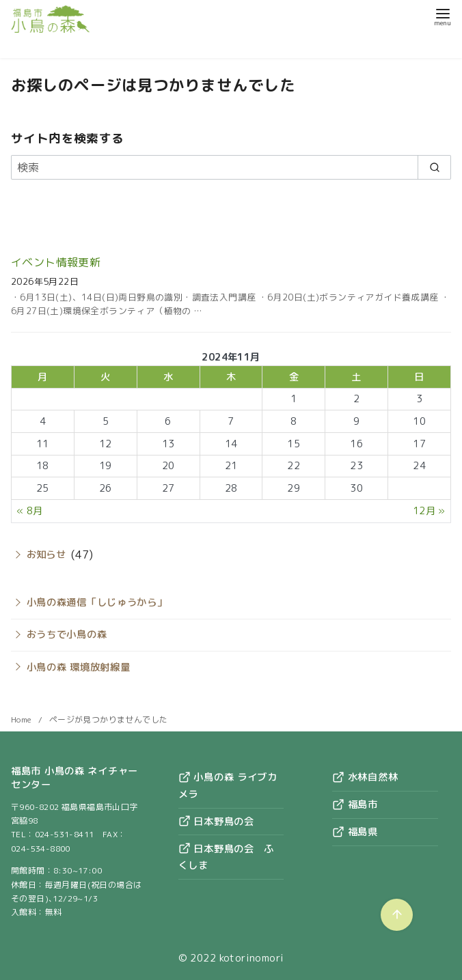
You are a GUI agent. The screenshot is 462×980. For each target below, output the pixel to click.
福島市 (355, 804)
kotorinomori (252, 958)
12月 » (429, 511)
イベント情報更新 (56, 262)
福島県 (355, 832)
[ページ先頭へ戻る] (397, 915)
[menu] (443, 16)
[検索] (231, 167)
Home (23, 719)
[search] (434, 167)
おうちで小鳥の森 (67, 634)
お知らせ (46, 555)
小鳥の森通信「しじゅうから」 (97, 602)
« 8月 (30, 511)
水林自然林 (365, 777)
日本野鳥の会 (216, 822)
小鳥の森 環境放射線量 (79, 667)
